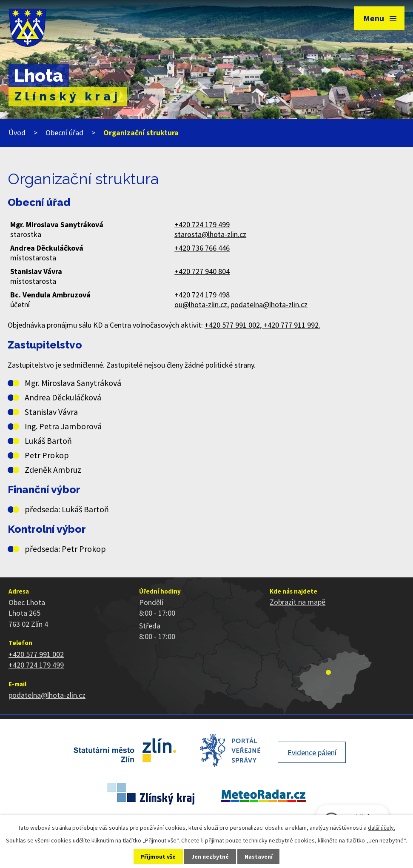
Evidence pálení (312, 752)
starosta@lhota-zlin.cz (210, 234)
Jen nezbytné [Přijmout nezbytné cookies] (210, 857)
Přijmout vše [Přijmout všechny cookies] (158, 857)
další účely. (382, 828)
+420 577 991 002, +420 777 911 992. (262, 325)
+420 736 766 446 (202, 248)
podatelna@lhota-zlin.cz (269, 304)
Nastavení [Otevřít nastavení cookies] (259, 857)
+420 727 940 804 (202, 271)
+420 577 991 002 (36, 654)
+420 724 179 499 (202, 224)
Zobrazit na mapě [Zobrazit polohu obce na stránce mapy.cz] (298, 602)
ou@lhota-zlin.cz (201, 304)
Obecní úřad (64, 133)
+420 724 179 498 (202, 295)
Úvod (17, 133)
